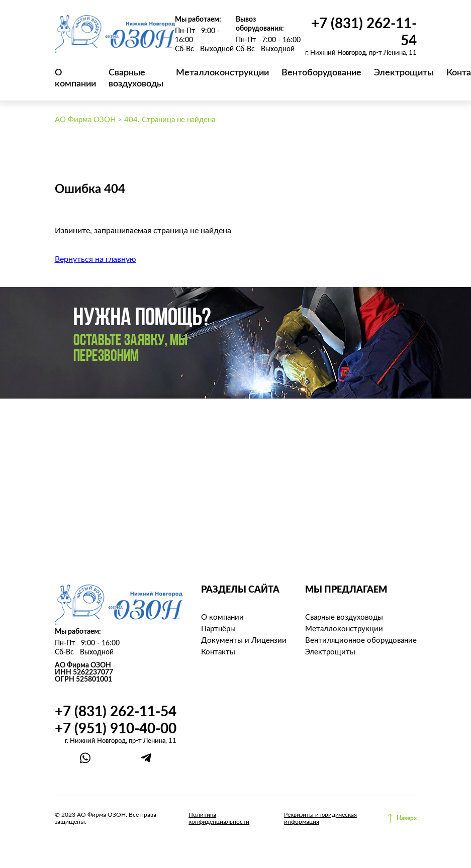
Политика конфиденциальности (219, 818)
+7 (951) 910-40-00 (116, 729)
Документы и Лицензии (244, 641)
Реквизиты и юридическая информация (320, 818)
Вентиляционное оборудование (361, 641)
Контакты (218, 652)
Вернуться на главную (96, 259)
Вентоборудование (321, 73)
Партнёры (218, 629)
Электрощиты (404, 73)
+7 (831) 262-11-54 (116, 712)
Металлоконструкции (222, 73)
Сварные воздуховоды (344, 617)
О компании (222, 617)
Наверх (407, 818)
